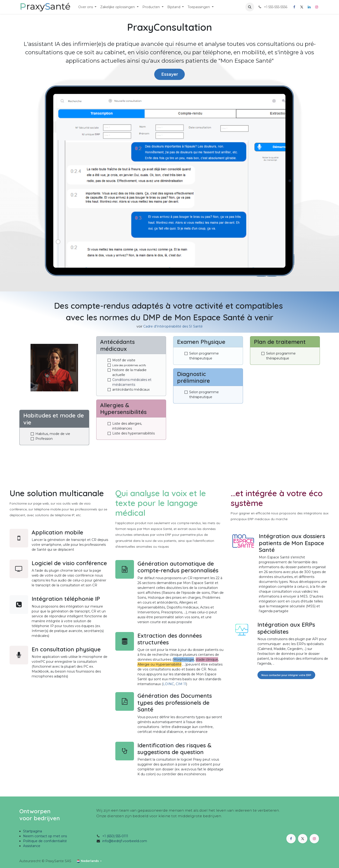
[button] (250, 7)
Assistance (32, 846)
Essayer (170, 74)
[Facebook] (294, 7)
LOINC (168, 684)
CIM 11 (181, 684)
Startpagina (33, 831)
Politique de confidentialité (45, 841)
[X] (302, 7)
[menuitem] (87, 7)
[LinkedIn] (309, 7)
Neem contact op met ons (45, 836)
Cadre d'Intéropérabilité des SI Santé (173, 326)
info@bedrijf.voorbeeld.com (125, 841)
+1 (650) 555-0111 (115, 836)
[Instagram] (317, 7)
